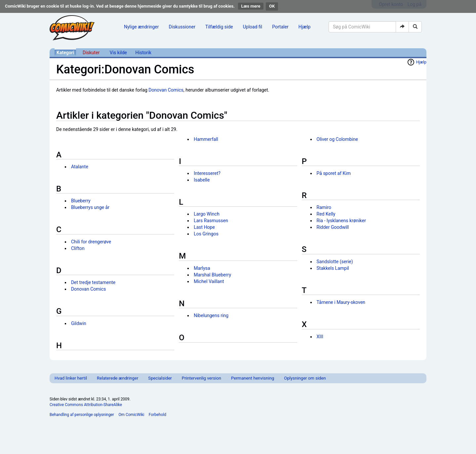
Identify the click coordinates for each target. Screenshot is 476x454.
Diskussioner (182, 27)
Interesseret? (207, 173)
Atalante (80, 167)
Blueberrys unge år (90, 207)
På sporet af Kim (334, 173)
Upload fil (253, 27)
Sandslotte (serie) (335, 262)
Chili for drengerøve (91, 242)
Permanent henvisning (253, 378)
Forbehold (158, 415)
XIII (320, 337)
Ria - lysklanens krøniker (341, 221)
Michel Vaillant (209, 281)
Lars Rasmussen (211, 221)
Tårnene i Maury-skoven (341, 302)
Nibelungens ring (211, 315)
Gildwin (79, 323)
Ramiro (324, 207)
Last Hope (204, 227)
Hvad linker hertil (71, 378)
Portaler (280, 27)
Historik (143, 53)
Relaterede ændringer (118, 378)
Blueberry (81, 201)
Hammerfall (206, 139)
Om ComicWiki (131, 415)
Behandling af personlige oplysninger (82, 415)
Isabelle (202, 180)
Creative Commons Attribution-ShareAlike (86, 405)
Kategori (65, 53)
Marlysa (202, 268)
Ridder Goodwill (333, 227)
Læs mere (251, 6)
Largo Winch (207, 214)
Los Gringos (206, 234)
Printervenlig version (201, 378)
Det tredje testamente (93, 282)
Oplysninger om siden (305, 378)
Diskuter (91, 53)
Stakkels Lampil (333, 268)
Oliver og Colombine (337, 139)
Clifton (78, 248)
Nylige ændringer (141, 27)
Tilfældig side (219, 27)
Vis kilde (118, 53)
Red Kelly (326, 214)
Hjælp (304, 27)
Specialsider (160, 378)
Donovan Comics (166, 90)
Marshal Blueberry (212, 275)
